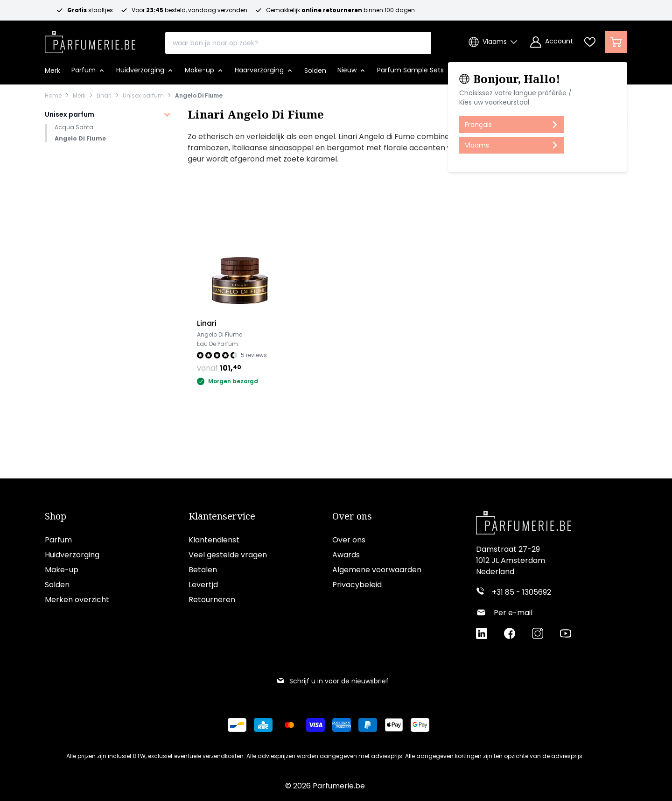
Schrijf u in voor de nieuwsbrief (332, 681)
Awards (346, 555)
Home (53, 96)
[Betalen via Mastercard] (293, 725)
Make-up (62, 570)
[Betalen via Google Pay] (424, 725)
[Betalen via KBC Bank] (267, 725)
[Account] (552, 42)
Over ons (352, 516)
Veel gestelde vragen (228, 555)
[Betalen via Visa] (319, 725)
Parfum (58, 540)
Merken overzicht (77, 600)
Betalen (203, 570)
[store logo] (90, 39)
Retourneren (212, 600)
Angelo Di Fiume (199, 96)
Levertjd (203, 585)
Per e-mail (513, 613)
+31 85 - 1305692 (521, 592)
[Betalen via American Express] (345, 725)
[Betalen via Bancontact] (241, 725)
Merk (79, 96)
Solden (57, 585)
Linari (104, 96)
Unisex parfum (143, 96)
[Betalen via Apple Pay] (398, 725)
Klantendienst (214, 540)
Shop (56, 516)
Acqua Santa (74, 127)
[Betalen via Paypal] (371, 725)
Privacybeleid (357, 585)
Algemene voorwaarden (377, 570)
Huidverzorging (72, 555)
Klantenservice (222, 516)
